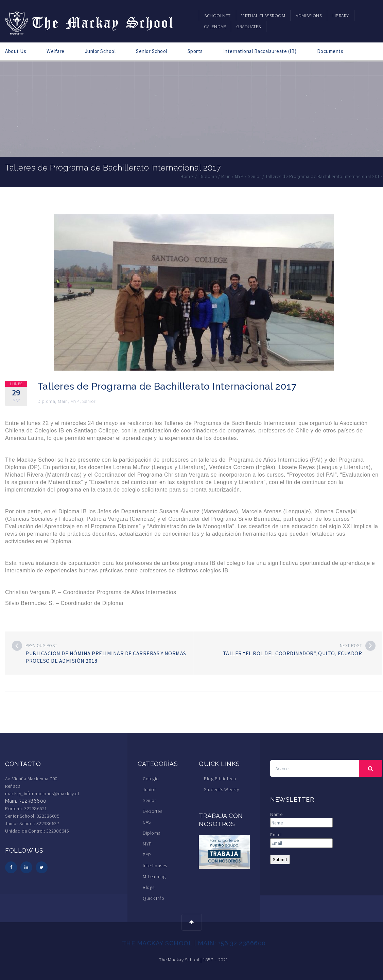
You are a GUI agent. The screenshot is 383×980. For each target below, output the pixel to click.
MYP (75, 401)
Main (63, 401)
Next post (351, 645)
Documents (330, 51)
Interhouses (155, 865)
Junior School (100, 51)
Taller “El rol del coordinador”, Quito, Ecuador (293, 653)
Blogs (149, 887)
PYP (147, 854)
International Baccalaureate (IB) (260, 51)
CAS (147, 822)
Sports (195, 51)
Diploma (46, 401)
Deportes (152, 811)
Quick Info (153, 898)
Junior (149, 789)
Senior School (152, 51)
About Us (16, 51)
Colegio (151, 778)
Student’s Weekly (221, 789)
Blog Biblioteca (220, 778)
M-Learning (154, 876)
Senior (89, 401)
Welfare (56, 51)
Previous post (41, 645)
